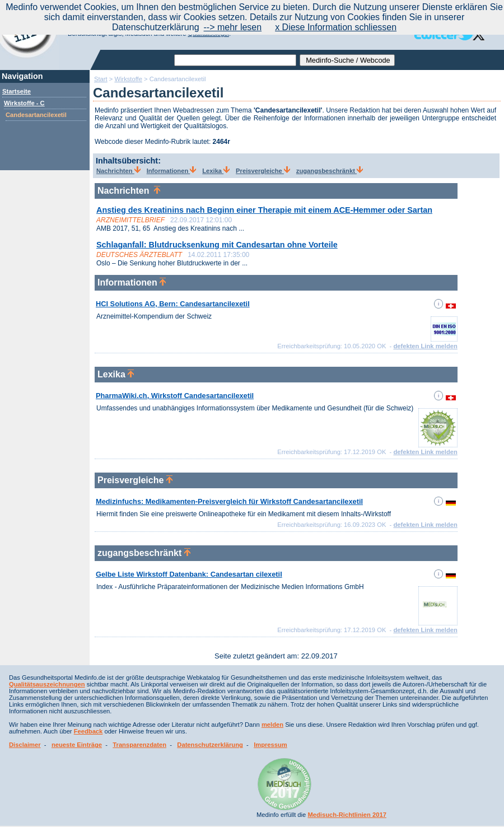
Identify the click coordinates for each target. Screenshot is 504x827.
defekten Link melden (425, 346)
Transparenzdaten (139, 745)
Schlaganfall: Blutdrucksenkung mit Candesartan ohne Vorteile (217, 245)
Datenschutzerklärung (210, 745)
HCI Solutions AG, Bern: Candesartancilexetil (173, 304)
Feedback (88, 731)
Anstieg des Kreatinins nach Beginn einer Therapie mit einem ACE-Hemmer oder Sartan (264, 210)
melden (272, 725)
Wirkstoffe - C (24, 103)
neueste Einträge (77, 745)
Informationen (172, 171)
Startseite (17, 91)
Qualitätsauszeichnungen (47, 684)
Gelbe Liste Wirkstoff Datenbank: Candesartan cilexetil (189, 574)
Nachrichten (118, 171)
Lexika (216, 171)
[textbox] (235, 60)
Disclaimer (25, 745)
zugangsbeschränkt (330, 171)
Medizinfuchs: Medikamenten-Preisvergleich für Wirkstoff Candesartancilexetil (229, 501)
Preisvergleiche (263, 171)
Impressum (270, 745)
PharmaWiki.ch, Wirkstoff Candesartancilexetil (175, 396)
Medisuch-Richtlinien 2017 (347, 815)
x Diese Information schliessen (336, 27)
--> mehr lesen (233, 27)
